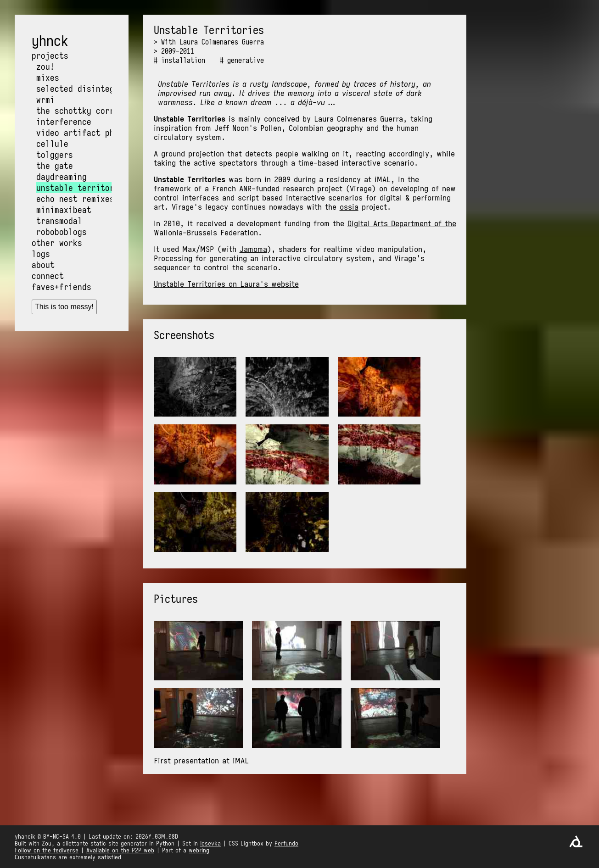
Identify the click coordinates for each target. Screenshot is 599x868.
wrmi (45, 100)
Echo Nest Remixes (75, 199)
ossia (349, 207)
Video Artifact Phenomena (91, 133)
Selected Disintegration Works (103, 89)
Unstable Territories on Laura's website (226, 284)
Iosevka (210, 843)
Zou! (45, 67)
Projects (50, 56)
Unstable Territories (82, 188)
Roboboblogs (62, 232)
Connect (48, 276)
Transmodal (59, 221)
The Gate (55, 166)
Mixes (48, 78)
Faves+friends (62, 287)
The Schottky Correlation (91, 111)
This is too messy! (64, 307)
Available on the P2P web (120, 850)
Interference (64, 122)
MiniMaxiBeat (64, 210)
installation (183, 60)
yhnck (50, 41)
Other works (57, 243)
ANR (245, 189)
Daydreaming (62, 177)
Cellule (52, 144)
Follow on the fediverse (47, 850)
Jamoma (253, 249)
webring (199, 850)
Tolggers (55, 155)
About (43, 265)
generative (246, 60)
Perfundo (286, 843)
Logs (41, 254)
